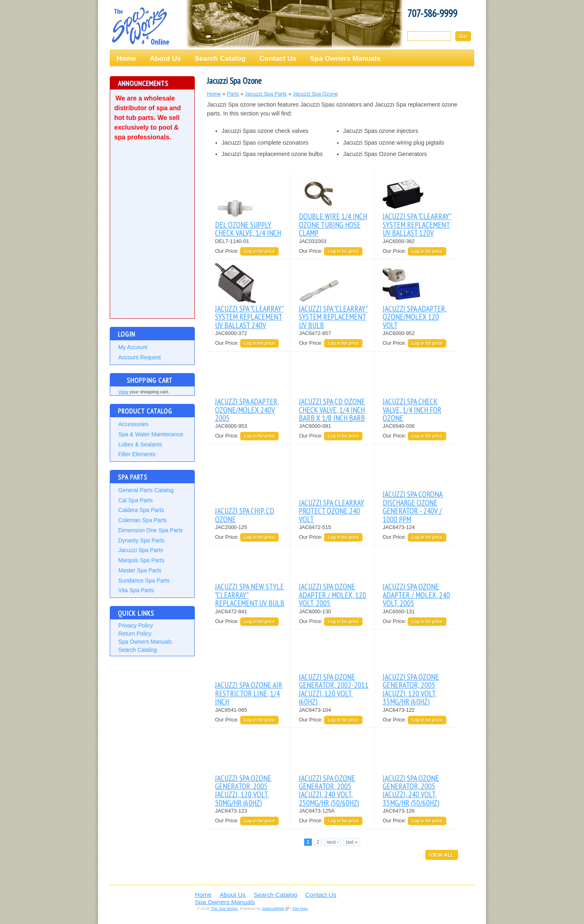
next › (332, 842)
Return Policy (135, 634)
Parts (233, 94)
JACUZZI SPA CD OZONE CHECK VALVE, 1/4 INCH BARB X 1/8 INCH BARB (332, 410)
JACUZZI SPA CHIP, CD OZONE (245, 515)
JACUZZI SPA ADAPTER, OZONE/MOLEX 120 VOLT (415, 317)
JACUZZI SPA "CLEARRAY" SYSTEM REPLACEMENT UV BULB (333, 317)
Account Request (140, 357)
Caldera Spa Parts (141, 510)
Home (126, 58)
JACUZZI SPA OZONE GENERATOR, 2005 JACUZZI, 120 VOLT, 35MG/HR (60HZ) (411, 689)
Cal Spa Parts (135, 500)
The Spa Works (140, 26)
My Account (133, 347)
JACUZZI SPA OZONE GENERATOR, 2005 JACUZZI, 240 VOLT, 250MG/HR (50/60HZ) (329, 790)
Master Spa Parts (140, 570)
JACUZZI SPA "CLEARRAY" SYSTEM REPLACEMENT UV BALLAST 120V (417, 224)
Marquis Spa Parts (141, 560)
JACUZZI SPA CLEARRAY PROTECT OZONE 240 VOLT (331, 511)
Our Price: (228, 251)
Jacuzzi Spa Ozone (315, 94)
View (123, 392)
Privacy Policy (136, 625)
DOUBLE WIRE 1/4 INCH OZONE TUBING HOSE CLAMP (333, 224)
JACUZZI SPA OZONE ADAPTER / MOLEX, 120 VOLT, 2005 (332, 595)
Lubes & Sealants (140, 444)
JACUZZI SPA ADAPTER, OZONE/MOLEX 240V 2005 (247, 410)
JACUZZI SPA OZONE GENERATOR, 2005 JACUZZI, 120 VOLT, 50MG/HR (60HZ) (243, 790)
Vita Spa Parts (136, 590)
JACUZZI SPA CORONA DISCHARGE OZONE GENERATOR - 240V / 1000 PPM (413, 506)
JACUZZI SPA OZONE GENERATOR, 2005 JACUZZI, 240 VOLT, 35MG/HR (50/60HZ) (411, 790)
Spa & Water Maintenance (151, 434)
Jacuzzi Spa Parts (141, 550)
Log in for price (259, 251)
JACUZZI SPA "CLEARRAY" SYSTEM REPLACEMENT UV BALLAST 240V (249, 317)
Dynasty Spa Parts (141, 540)
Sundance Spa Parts (144, 580)
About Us (165, 58)
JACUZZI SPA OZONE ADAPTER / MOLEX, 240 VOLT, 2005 (416, 595)
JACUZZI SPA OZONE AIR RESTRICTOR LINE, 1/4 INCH (249, 693)
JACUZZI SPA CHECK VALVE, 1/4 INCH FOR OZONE (412, 410)
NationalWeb (273, 908)
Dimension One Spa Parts (151, 530)
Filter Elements (137, 454)
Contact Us (278, 58)
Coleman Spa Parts (143, 520)
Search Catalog (220, 58)
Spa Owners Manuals (345, 58)
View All (442, 855)
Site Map (300, 908)
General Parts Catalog (146, 490)
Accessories (133, 424)
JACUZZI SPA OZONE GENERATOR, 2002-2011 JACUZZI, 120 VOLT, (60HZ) (334, 689)
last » (352, 842)
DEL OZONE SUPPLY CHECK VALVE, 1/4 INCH (248, 229)
